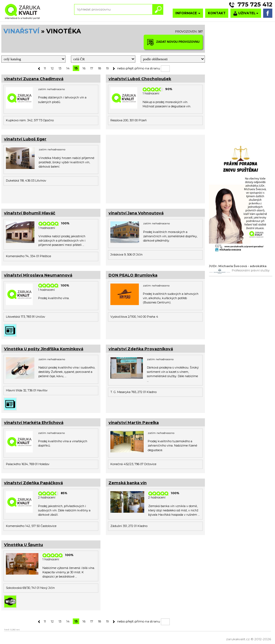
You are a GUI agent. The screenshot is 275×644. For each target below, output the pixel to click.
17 (92, 68)
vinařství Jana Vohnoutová (136, 213)
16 (84, 68)
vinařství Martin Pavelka (134, 423)
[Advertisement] (155, 168)
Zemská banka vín (128, 483)
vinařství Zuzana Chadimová (34, 79)
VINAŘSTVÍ (21, 31)
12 (52, 68)
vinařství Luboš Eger (25, 139)
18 (100, 68)
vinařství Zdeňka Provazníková (141, 349)
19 (108, 68)
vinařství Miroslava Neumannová (38, 275)
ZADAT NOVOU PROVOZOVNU (173, 42)
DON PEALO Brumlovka (133, 275)
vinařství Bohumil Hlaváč (30, 213)
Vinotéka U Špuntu (23, 545)
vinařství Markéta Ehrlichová (34, 423)
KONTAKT (217, 13)
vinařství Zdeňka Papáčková (33, 483)
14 (68, 68)
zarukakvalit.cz (238, 639)
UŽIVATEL (246, 13)
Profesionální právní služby (251, 270)
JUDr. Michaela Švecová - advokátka (238, 266)
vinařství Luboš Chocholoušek (140, 79)
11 (45, 68)
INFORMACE (188, 13)
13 (60, 68)
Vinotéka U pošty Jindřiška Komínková (44, 349)
